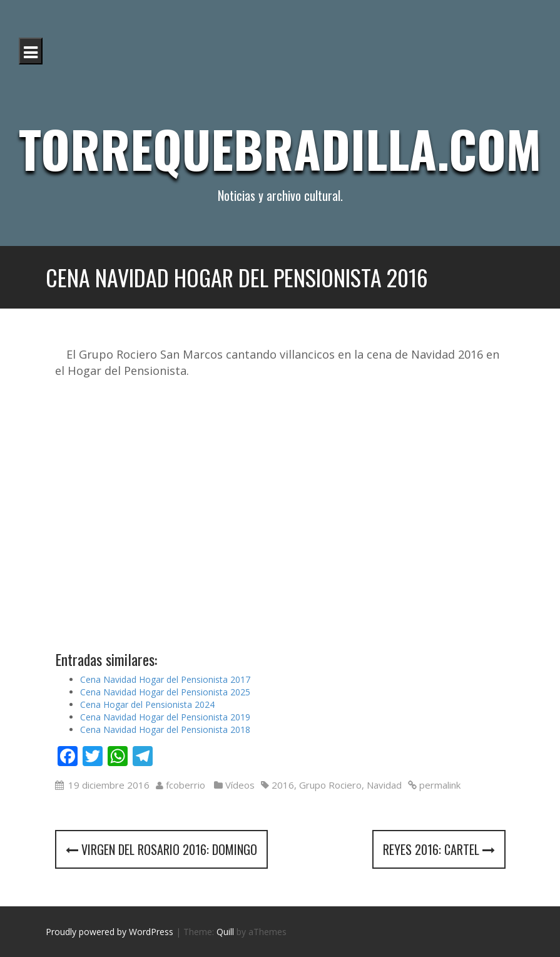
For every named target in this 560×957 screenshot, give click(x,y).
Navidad (384, 785)
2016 (283, 785)
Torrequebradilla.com (280, 148)
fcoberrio (186, 785)
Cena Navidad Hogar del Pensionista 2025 (165, 692)
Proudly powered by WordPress (109, 932)
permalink (439, 785)
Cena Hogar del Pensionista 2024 (147, 704)
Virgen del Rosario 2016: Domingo (161, 849)
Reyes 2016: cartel (439, 849)
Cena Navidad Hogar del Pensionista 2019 (165, 717)
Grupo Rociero (330, 785)
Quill (225, 932)
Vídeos (240, 785)
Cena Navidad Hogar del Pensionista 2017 (165, 679)
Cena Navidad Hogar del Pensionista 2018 (165, 729)
